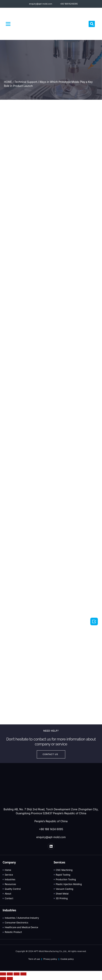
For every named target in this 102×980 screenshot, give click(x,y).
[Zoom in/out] (23, 974)
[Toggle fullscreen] (17, 974)
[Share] (10, 974)
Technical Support (26, 82)
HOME (8, 82)
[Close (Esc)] (3, 974)
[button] (8, 24)
